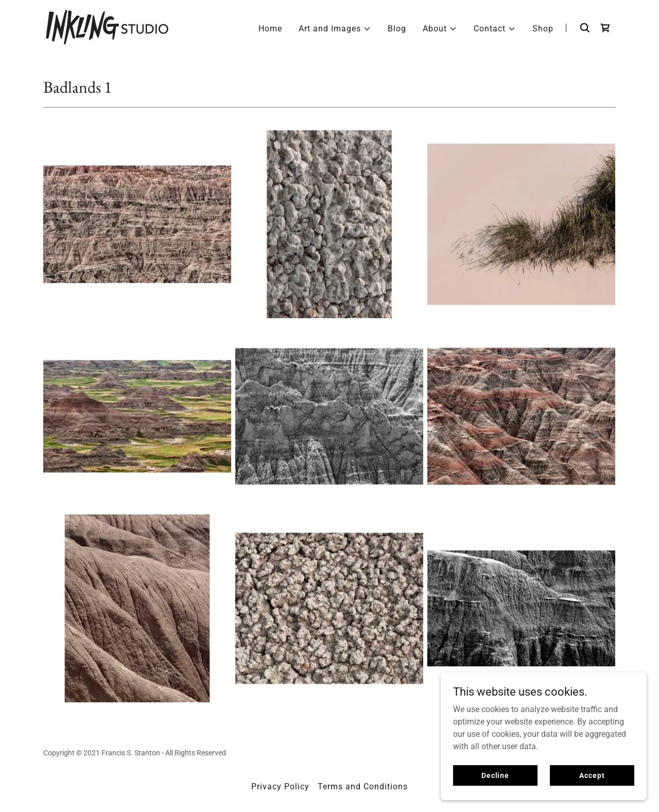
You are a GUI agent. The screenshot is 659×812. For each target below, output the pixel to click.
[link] (107, 27)
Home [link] (270, 29)
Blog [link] (397, 29)
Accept (592, 775)
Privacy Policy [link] (280, 787)
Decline (495, 775)
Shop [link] (543, 29)
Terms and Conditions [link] (363, 787)
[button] (335, 29)
